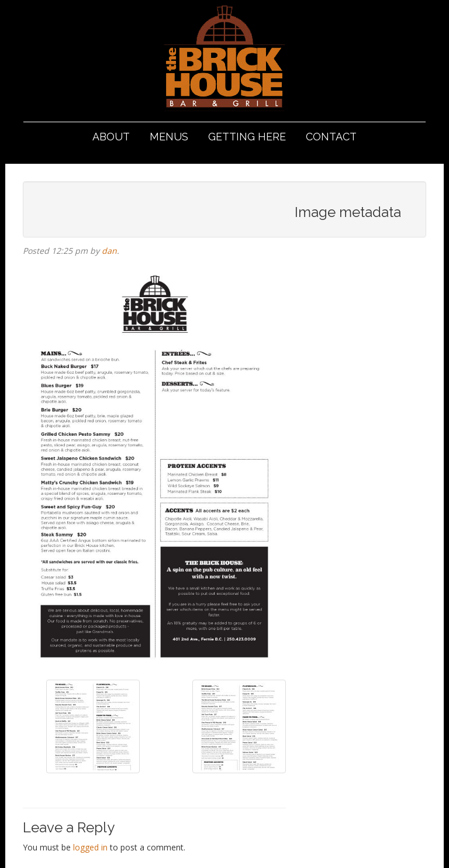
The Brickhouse (224, 60)
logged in (90, 847)
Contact (331, 137)
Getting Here (247, 137)
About (111, 137)
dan (109, 251)
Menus (169, 137)
